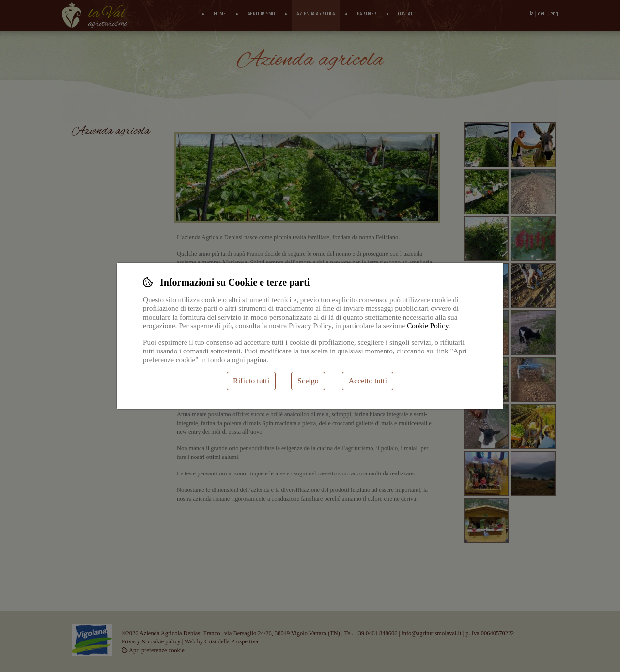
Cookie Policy (428, 326)
